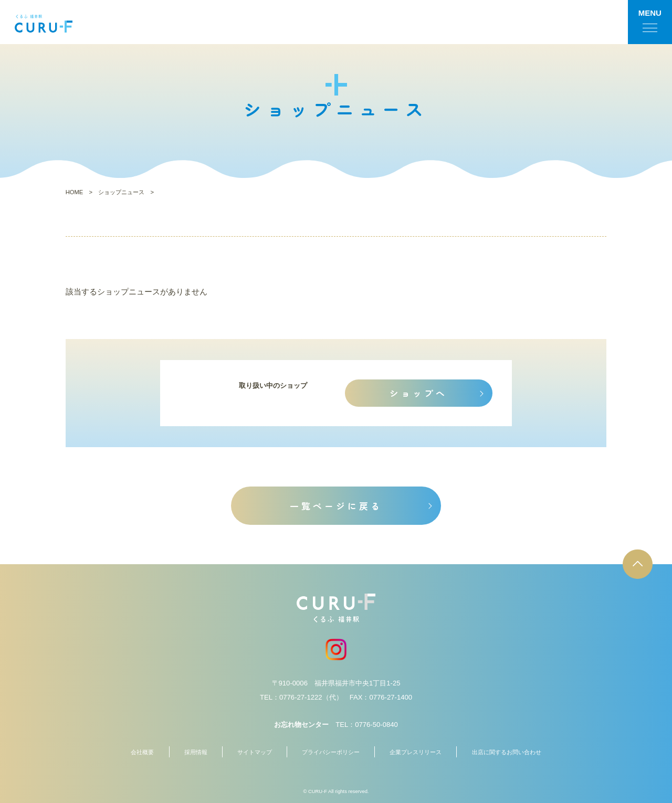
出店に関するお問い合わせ (507, 752)
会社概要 (142, 752)
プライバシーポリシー (331, 752)
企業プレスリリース (416, 752)
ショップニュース (121, 192)
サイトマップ (255, 752)
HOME (75, 192)
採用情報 (196, 752)
